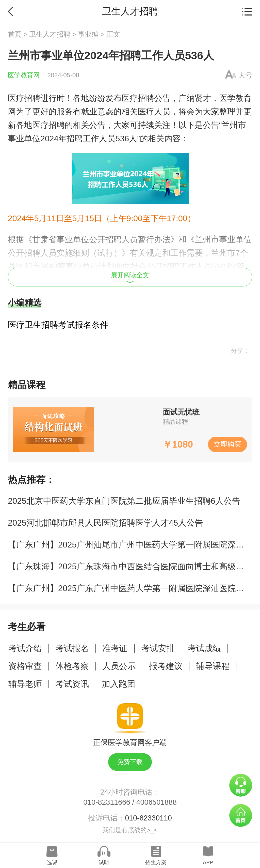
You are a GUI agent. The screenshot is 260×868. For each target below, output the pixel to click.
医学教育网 (24, 75)
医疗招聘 (24, 98)
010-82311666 (107, 802)
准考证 (115, 648)
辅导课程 (213, 666)
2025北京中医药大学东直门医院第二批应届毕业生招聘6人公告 (124, 501)
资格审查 (25, 666)
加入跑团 (119, 684)
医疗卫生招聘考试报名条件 (58, 325)
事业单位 (24, 139)
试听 (104, 862)
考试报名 (72, 648)
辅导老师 (25, 684)
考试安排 (158, 648)
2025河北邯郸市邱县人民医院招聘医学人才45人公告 (105, 523)
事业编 (88, 34)
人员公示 (119, 666)
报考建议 (166, 666)
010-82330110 (148, 818)
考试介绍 (25, 648)
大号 (245, 75)
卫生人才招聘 (50, 34)
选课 (52, 862)
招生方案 (156, 862)
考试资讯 (72, 684)
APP (208, 862)
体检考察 (72, 666)
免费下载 (130, 762)
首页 (15, 34)
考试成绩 (204, 648)
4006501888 (157, 802)
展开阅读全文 (130, 278)
